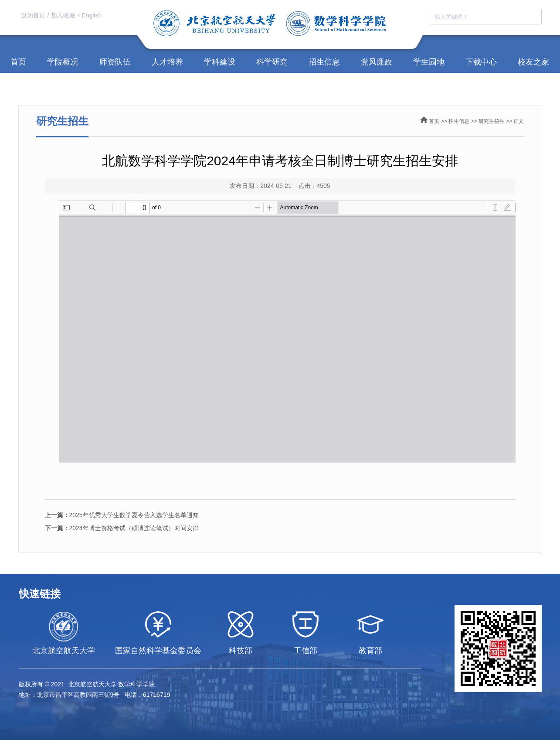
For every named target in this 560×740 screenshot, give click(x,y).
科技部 (241, 651)
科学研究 (272, 62)
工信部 (305, 651)
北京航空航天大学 (64, 651)
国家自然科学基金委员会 (158, 651)
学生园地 (429, 62)
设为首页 (33, 15)
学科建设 (220, 62)
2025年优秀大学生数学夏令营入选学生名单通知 (122, 515)
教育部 (370, 651)
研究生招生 (492, 121)
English (92, 15)
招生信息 (324, 62)
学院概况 (63, 62)
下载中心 (481, 62)
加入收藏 (63, 15)
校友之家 (533, 62)
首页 (18, 62)
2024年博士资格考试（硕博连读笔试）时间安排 (122, 528)
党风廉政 (377, 62)
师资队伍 (115, 62)
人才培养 (167, 62)
